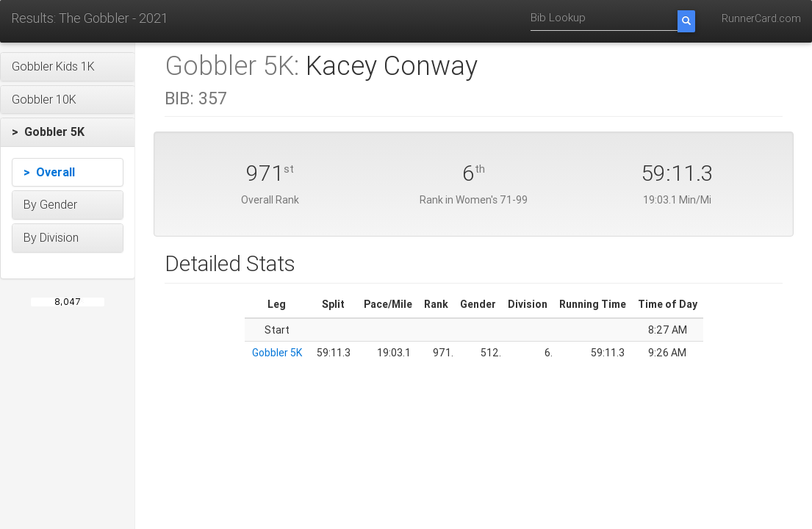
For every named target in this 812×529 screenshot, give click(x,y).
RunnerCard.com (761, 18)
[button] (68, 67)
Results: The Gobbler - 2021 (90, 18)
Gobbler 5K (277, 353)
